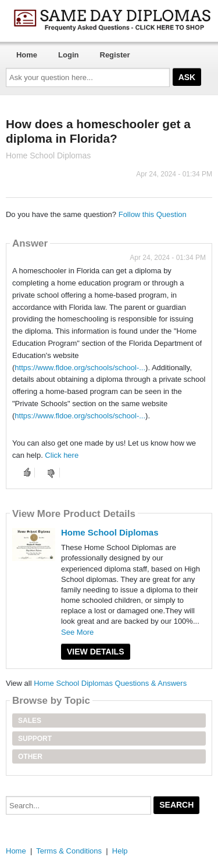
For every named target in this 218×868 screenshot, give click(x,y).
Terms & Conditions (69, 851)
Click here (62, 455)
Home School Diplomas (110, 532)
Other (30, 757)
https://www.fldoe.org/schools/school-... (80, 368)
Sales (30, 721)
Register (115, 55)
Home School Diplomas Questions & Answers (110, 683)
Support (35, 739)
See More (77, 632)
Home (27, 55)
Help (120, 851)
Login (68, 55)
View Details (96, 652)
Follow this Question (153, 214)
